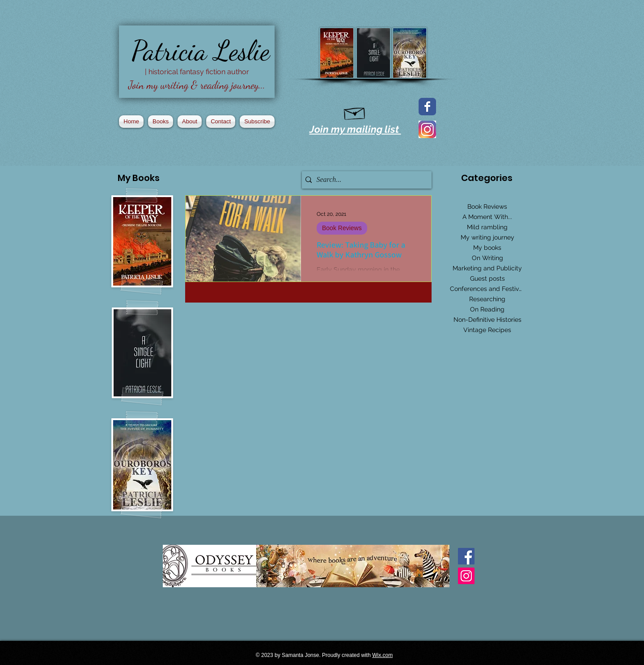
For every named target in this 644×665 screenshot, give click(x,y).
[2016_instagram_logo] (427, 129)
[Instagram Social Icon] (466, 576)
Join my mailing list (355, 129)
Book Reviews (342, 228)
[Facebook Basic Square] (466, 556)
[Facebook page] (427, 107)
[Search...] (364, 180)
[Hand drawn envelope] (355, 112)
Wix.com (382, 655)
